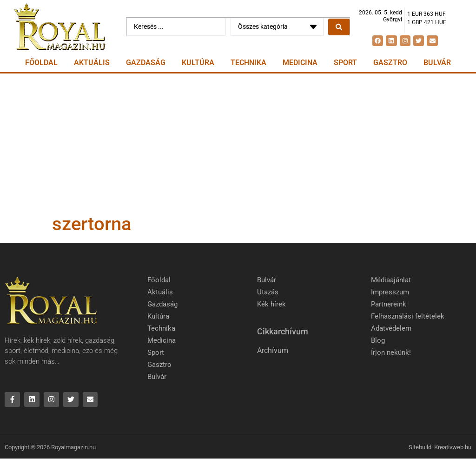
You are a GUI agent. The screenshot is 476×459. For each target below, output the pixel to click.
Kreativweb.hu (453, 447)
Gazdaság (146, 63)
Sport (345, 63)
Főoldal (41, 63)
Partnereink (389, 304)
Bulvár (437, 63)
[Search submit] (339, 27)
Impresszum (390, 292)
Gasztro (390, 63)
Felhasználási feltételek (408, 316)
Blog (378, 340)
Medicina (300, 63)
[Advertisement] (238, 143)
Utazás (268, 292)
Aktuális (92, 63)
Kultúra (198, 63)
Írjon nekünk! (391, 353)
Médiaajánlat (391, 280)
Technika (248, 63)
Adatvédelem (391, 328)
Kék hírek (271, 304)
